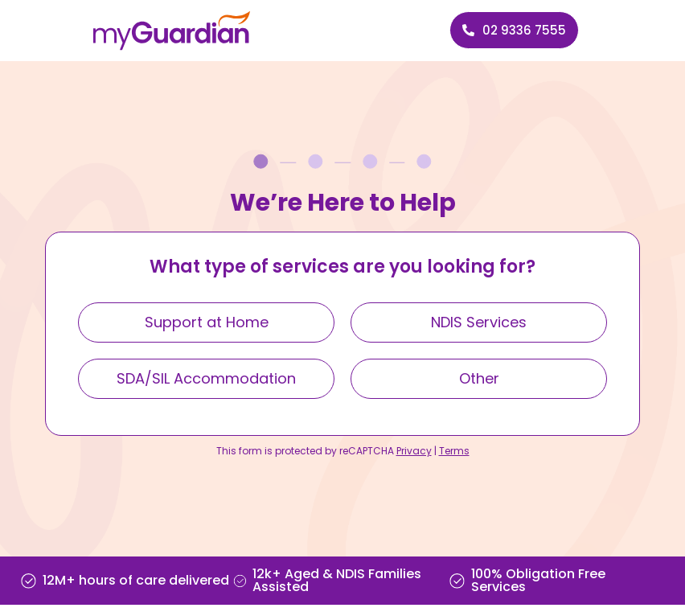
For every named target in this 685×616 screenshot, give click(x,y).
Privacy (414, 451)
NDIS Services (479, 322)
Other (479, 378)
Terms (454, 451)
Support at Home (207, 322)
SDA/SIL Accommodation (206, 378)
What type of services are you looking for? (342, 268)
